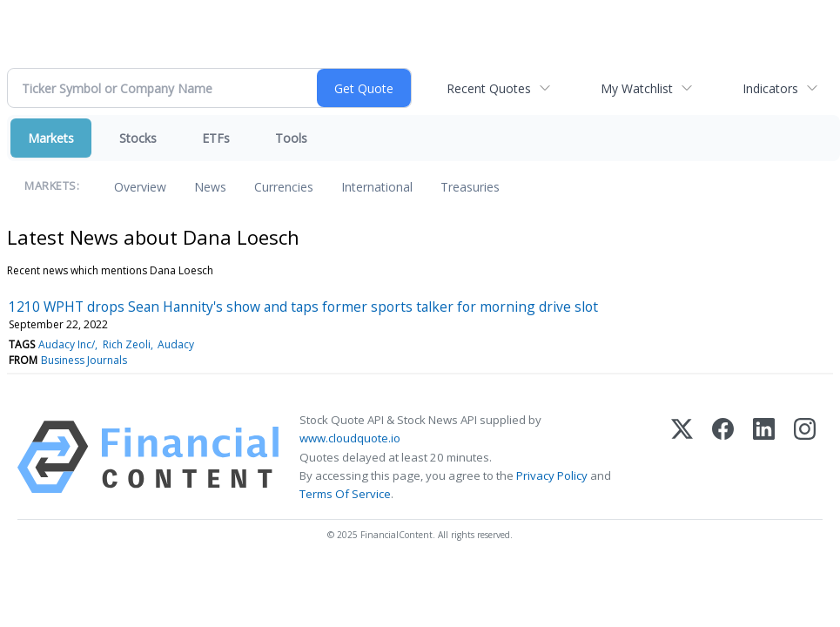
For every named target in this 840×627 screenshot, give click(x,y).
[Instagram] (805, 457)
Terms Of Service (345, 494)
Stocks (138, 138)
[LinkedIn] (764, 457)
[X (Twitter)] (682, 457)
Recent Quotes (489, 88)
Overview (140, 187)
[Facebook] (723, 457)
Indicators (770, 88)
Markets (51, 138)
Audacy (176, 344)
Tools (291, 138)
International (377, 187)
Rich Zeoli (127, 344)
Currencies (284, 187)
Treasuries (470, 187)
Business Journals (84, 360)
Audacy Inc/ (67, 344)
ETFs (216, 138)
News (210, 187)
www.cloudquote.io (350, 438)
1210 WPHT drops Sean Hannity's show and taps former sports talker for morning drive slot (303, 307)
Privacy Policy (552, 475)
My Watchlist (637, 88)
